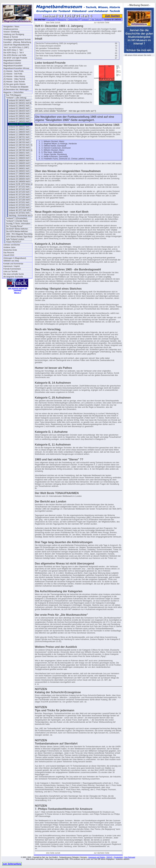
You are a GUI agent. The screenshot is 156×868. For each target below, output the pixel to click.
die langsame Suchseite (13, 277)
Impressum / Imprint (12, 266)
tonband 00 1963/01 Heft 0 (19, 101)
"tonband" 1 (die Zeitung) (16, 98)
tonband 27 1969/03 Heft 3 (19, 174)
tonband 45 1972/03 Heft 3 (19, 208)
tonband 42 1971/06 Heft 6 (19, 200)
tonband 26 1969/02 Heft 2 (19, 171)
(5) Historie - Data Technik (14, 82)
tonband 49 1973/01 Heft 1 (19, 213)
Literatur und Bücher (12, 245)
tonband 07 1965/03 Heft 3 (19, 121)
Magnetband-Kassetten (13, 66)
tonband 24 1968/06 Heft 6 (19, 166)
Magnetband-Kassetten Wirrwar (16, 68)
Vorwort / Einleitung (11, 32)
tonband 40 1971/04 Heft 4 (19, 195)
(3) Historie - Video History (14, 76)
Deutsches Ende (10, 250)
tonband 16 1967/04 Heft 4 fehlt (21, 145)
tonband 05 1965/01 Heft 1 (19, 116)
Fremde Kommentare (12, 269)
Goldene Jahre (9, 247)
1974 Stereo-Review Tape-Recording (20, 237)
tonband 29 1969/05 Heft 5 (19, 179)
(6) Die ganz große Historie (14, 84)
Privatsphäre (118, 857)
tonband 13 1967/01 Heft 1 (19, 137)
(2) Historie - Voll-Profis (13, 74)
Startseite (51, 20)
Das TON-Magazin (14, 95)
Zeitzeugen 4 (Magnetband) (15, 258)
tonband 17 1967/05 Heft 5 (19, 148)
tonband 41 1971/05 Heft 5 (19, 197)
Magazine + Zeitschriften (13, 92)
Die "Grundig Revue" (15, 226)
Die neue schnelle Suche (14, 274)
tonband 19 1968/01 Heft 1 (19, 153)
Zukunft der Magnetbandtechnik (16, 45)
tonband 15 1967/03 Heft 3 (19, 142)
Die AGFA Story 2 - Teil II (14, 53)
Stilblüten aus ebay (11, 261)
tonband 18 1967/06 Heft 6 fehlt (21, 150)
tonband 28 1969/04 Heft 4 (19, 176)
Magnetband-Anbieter (12, 60)
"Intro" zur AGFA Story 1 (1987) (16, 47)
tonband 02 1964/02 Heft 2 (19, 108)
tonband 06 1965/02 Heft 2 (19, 119)
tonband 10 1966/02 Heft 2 (19, 129)
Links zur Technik (10, 271)
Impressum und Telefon (97, 857)
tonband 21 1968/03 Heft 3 (19, 158)
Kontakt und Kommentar (13, 264)
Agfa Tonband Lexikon (15, 239)
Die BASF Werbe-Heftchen (17, 229)
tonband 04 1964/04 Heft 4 (19, 114)
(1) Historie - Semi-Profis (13, 71)
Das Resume (9, 253)
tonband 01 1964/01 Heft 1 (19, 106)
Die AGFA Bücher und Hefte (15, 55)
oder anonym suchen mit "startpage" (18, 289)
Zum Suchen (112, 16)
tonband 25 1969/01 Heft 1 (19, 169)
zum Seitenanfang (12, 864)
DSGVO (109, 857)
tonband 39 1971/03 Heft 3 (19, 192)
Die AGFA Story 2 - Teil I (13, 50)
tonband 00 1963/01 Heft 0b (20, 103)
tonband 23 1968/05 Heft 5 (19, 163)
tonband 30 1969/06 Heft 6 (19, 182)
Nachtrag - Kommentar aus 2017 (22, 215)
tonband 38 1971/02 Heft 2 (19, 189)
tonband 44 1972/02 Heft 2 (19, 205)
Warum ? (18, 293)
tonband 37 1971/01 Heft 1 (19, 187)
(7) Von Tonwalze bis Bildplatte (16, 87)
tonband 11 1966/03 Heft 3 (19, 132)
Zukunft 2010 (9, 255)
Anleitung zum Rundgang (14, 34)
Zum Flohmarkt (130, 857)
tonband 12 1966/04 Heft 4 (19, 135)
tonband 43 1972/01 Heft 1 (19, 202)
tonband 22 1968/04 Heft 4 (19, 161)
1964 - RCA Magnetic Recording (19, 234)
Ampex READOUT (14, 242)
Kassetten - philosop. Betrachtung (17, 42)
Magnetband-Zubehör (12, 63)
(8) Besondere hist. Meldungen (16, 89)
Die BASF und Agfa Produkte (15, 58)
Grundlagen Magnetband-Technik (17, 40)
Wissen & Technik (11, 37)
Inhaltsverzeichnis (11, 29)
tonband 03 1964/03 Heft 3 (19, 111)
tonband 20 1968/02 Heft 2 (19, 155)
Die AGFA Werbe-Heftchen (17, 231)
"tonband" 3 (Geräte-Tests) (17, 221)
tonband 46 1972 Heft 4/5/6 (20, 210)
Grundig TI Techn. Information (18, 224)
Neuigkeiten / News (11, 27)
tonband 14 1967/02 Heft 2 (19, 140)
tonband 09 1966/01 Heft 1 (19, 127)
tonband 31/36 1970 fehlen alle (21, 184)
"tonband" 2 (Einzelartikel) (17, 218)
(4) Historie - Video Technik (14, 79)
